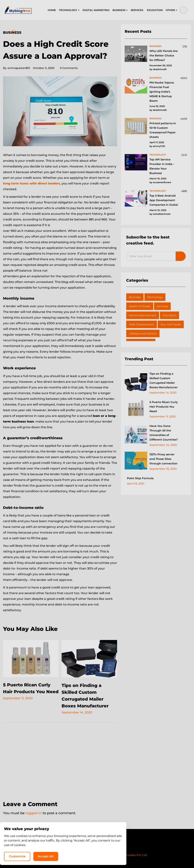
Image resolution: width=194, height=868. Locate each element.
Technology (155, 297)
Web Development (142, 324)
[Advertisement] (60, 759)
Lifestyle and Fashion (143, 334)
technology (158, 155)
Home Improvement (143, 315)
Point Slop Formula (140, 478)
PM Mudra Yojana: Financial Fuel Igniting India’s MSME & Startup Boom (162, 92)
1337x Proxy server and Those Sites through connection (163, 459)
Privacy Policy (86, 848)
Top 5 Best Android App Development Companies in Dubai (164, 200)
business (156, 46)
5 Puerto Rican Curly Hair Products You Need (28, 692)
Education (169, 315)
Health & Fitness (140, 306)
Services (162, 306)
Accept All (143, 856)
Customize (114, 856)
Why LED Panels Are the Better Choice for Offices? (164, 55)
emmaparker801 (16, 68)
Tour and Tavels (171, 324)
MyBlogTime (86, 855)
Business (12, 33)
